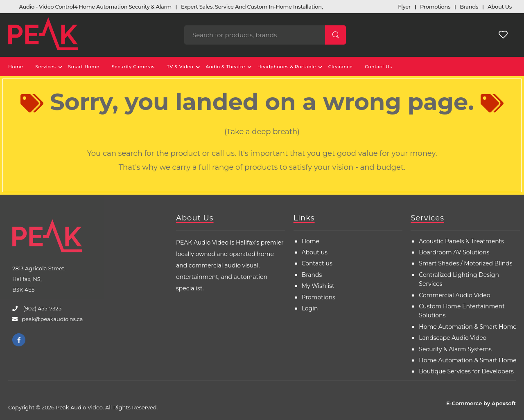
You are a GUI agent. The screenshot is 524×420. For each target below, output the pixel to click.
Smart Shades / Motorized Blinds (465, 263)
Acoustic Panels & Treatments (461, 241)
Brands (312, 275)
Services (45, 67)
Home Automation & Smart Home (468, 327)
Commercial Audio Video (454, 295)
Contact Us (378, 67)
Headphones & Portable (287, 67)
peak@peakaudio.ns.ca (52, 319)
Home (16, 67)
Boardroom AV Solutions (454, 252)
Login (310, 308)
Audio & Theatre (225, 67)
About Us (195, 218)
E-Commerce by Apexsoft (481, 403)
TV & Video (180, 67)
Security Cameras (133, 67)
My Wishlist (318, 286)
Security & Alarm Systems (455, 349)
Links (304, 218)
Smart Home (84, 67)
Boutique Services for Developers (466, 371)
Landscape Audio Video (453, 338)
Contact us (317, 263)
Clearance (341, 67)
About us (315, 252)
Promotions (318, 297)
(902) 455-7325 (42, 308)
